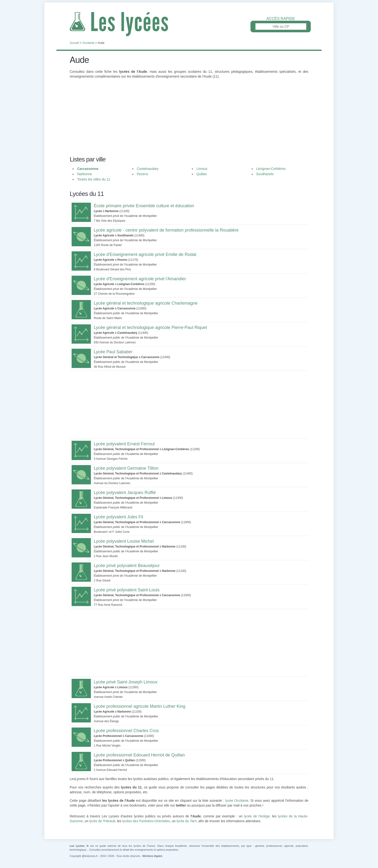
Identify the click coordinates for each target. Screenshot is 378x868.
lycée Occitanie (237, 801)
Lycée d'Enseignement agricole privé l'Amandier (140, 279)
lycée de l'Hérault (102, 821)
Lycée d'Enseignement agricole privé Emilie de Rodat (145, 254)
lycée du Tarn (186, 821)
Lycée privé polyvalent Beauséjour (127, 566)
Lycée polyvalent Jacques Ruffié (125, 493)
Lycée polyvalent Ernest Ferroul (124, 444)
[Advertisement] (189, 120)
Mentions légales (152, 856)
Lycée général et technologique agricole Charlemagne (146, 303)
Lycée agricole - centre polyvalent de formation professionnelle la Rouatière (166, 230)
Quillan (202, 174)
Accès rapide (280, 19)
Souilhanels (265, 174)
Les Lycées (189, 24)
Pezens (143, 174)
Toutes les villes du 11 (94, 179)
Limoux (202, 169)
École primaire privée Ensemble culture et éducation (144, 206)
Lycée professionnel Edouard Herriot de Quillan (139, 755)
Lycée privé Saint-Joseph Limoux (126, 682)
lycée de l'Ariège (257, 816)
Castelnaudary (148, 169)
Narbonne (85, 174)
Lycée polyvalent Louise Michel (124, 541)
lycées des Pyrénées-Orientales (146, 821)
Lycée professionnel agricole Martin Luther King (140, 706)
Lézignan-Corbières (271, 169)
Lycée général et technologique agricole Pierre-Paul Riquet (150, 327)
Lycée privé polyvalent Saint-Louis (127, 590)
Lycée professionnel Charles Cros (126, 731)
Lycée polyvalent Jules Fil (118, 517)
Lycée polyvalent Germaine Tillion (126, 468)
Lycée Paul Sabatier (113, 352)
